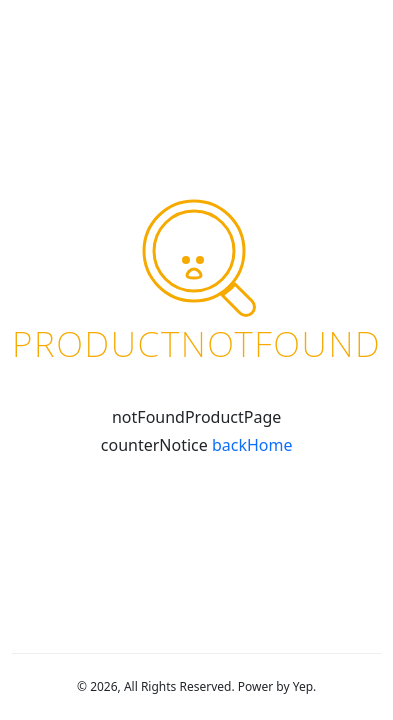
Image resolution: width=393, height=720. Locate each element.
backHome (252, 445)
